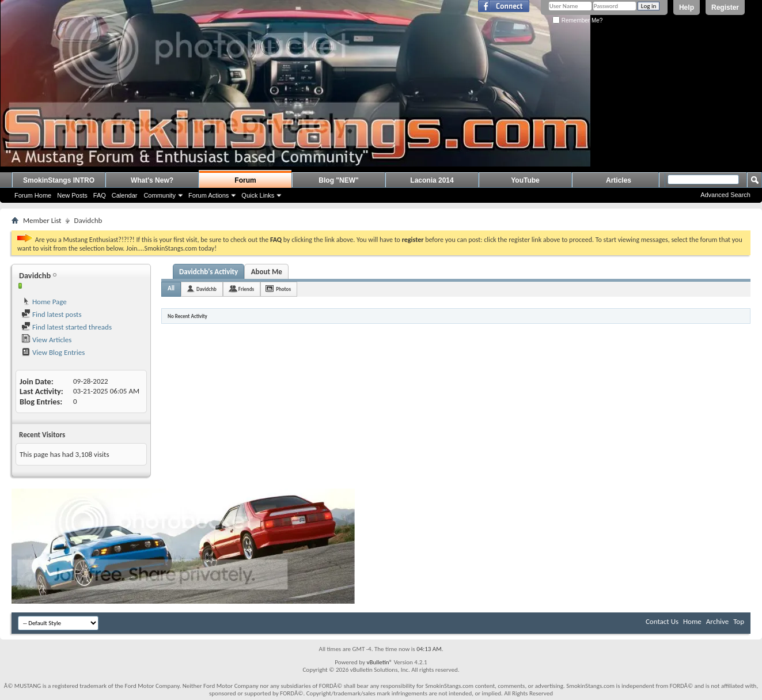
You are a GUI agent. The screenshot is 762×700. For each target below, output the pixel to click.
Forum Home (33, 195)
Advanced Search (725, 195)
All (171, 288)
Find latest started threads (67, 327)
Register (725, 7)
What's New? (152, 180)
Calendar (125, 195)
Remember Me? (577, 20)
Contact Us (662, 621)
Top (739, 621)
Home (692, 621)
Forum (245, 180)
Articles (619, 180)
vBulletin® (379, 662)
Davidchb (206, 289)
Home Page (44, 302)
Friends (246, 289)
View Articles (46, 340)
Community (160, 195)
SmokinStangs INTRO (59, 180)
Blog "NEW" (338, 180)
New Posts (72, 195)
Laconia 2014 (432, 180)
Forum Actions (208, 195)
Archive (717, 621)
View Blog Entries (53, 352)
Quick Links (258, 195)
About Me (267, 272)
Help (687, 7)
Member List (42, 220)
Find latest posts (52, 314)
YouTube (525, 180)
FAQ (100, 195)
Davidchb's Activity (208, 272)
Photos (283, 289)
